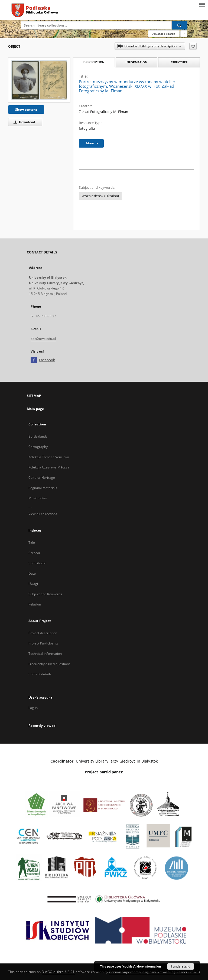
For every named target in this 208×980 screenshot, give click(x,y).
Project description (43, 633)
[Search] (180, 25)
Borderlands (38, 436)
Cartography (38, 447)
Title (32, 543)
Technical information (45, 654)
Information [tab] (136, 62)
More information (149, 966)
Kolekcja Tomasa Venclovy (49, 457)
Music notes (38, 498)
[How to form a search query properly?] (184, 34)
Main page (35, 409)
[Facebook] (34, 360)
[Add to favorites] (193, 46)
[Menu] (202, 4)
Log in (33, 708)
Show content (26, 110)
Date (32, 573)
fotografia (87, 128)
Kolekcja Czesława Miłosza (49, 467)
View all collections (43, 514)
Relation (35, 604)
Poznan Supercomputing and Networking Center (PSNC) (155, 972)
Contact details (40, 674)
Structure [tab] (179, 62)
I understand (181, 966)
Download (23, 122)
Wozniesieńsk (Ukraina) (100, 196)
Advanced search (164, 34)
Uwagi (33, 584)
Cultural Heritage (42, 478)
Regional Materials (43, 488)
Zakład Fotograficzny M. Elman (103, 112)
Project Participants (43, 643)
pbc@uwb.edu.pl (43, 339)
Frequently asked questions (49, 664)
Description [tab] (94, 62)
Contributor (37, 563)
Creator (34, 553)
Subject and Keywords (45, 594)
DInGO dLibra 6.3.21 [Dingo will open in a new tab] (58, 972)
